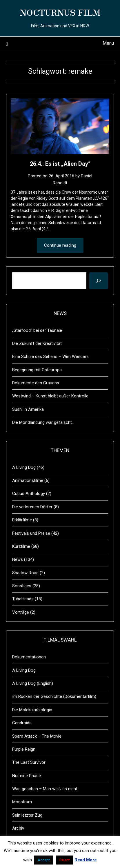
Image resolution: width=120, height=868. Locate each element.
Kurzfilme (21, 546)
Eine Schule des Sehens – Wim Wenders (50, 356)
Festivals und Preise (31, 533)
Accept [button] (44, 860)
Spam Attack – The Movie (37, 736)
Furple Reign (24, 749)
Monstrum (22, 802)
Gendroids (22, 723)
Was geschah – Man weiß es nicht (45, 789)
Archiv (18, 828)
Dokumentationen (29, 657)
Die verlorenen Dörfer (32, 507)
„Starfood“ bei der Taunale (37, 330)
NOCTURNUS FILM (60, 12)
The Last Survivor (29, 762)
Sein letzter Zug (27, 815)
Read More (86, 860)
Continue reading (60, 245)
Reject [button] (65, 860)
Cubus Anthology (29, 494)
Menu (108, 43)
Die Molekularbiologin (32, 710)
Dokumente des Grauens (36, 383)
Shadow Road (25, 573)
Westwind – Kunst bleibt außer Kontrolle (50, 396)
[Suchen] (99, 281)
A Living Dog (24, 467)
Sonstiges (22, 586)
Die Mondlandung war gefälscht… (43, 422)
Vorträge (21, 612)
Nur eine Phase (27, 776)
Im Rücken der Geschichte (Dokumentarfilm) (54, 696)
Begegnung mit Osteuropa (37, 370)
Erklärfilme (22, 520)
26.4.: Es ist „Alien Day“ (60, 164)
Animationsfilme (28, 480)
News (18, 559)
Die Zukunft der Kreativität (37, 343)
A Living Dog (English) (33, 683)
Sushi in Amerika (28, 409)
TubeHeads (23, 599)
